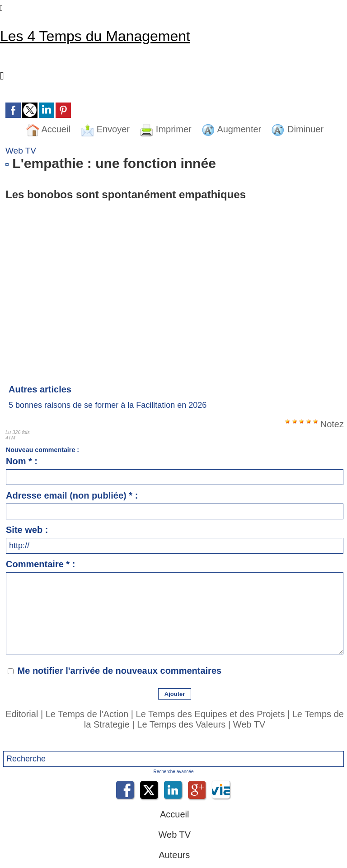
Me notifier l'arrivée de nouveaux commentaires (120, 671)
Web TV (249, 724)
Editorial (22, 714)
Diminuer (297, 129)
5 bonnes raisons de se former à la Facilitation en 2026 (108, 405)
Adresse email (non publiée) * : (72, 495)
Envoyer (105, 129)
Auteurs (173, 855)
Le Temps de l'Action (87, 714)
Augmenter (231, 129)
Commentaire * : (40, 564)
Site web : (27, 530)
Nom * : (22, 461)
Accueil (48, 129)
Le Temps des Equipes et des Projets (211, 714)
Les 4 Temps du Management (95, 36)
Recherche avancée (174, 772)
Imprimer (165, 129)
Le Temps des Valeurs (181, 724)
